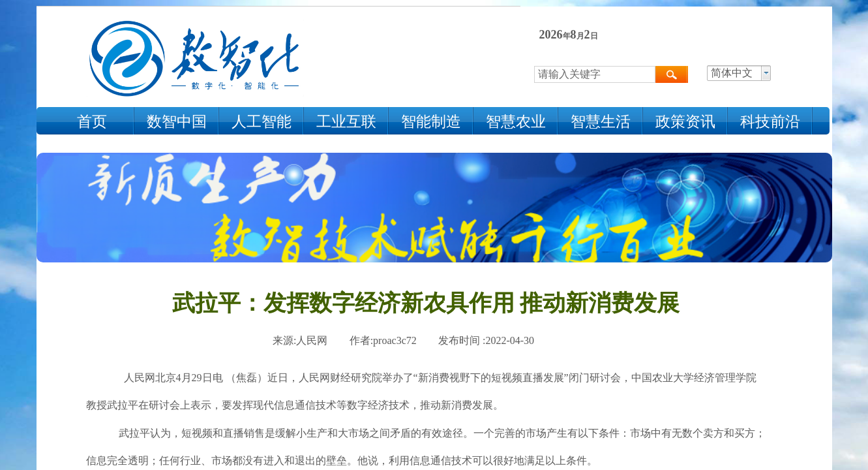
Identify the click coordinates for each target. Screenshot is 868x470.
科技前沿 (770, 122)
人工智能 (262, 122)
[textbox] (595, 74)
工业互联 (346, 122)
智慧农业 (516, 122)
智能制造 (431, 122)
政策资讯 (685, 122)
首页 (92, 122)
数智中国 (177, 122)
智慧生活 (601, 122)
